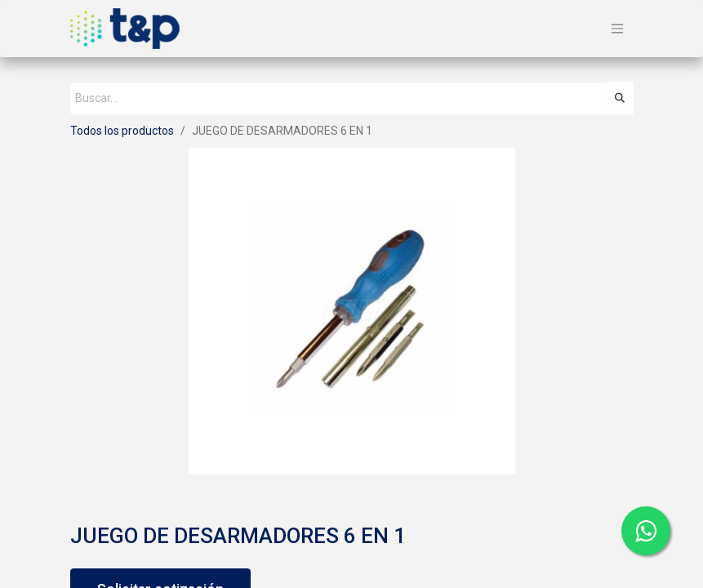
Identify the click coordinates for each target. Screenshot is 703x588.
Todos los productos (122, 131)
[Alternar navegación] (617, 29)
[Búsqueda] (620, 98)
